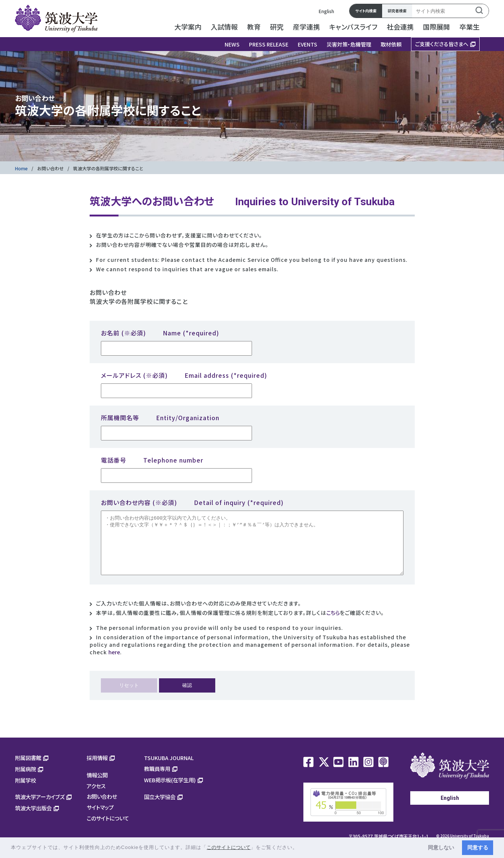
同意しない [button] (441, 847)
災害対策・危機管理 (349, 44)
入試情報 (224, 27)
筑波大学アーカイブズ (40, 808)
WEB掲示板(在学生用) (170, 791)
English (326, 11)
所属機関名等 (160, 418)
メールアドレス (184, 375)
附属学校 (25, 791)
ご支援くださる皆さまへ (442, 44)
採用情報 (97, 769)
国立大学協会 (160, 808)
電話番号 (152, 460)
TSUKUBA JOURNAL (169, 769)
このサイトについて (108, 829)
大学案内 (188, 27)
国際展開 (436, 27)
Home (21, 168)
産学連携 (306, 27)
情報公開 (97, 786)
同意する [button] (478, 847)
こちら (333, 624)
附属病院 (25, 780)
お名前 (160, 333)
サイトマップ (100, 818)
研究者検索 (397, 11)
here (114, 663)
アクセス (96, 797)
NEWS (232, 44)
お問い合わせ (50, 168)
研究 (277, 27)
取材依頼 (391, 44)
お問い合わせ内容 (192, 502)
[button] (301, 848)
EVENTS (307, 44)
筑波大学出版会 (33, 819)
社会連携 (400, 27)
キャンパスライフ (353, 27)
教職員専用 (157, 780)
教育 (254, 27)
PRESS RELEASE (269, 44)
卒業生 (469, 27)
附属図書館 (28, 769)
